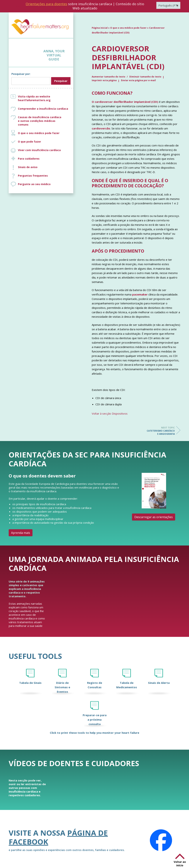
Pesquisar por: (21, 74)
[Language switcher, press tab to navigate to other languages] (168, 5)
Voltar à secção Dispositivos (110, 413)
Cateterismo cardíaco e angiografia (160, 431)
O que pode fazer (29, 142)
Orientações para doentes (46, 4)
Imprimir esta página (104, 80)
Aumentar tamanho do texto (109, 77)
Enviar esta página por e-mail (138, 80)
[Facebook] (161, 840)
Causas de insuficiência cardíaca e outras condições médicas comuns (45, 121)
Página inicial (100, 28)
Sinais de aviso (28, 167)
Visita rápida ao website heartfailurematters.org (34, 98)
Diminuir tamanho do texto (145, 77)
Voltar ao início (180, 864)
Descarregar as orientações (154, 517)
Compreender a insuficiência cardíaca (43, 109)
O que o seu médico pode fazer (39, 133)
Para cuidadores (29, 159)
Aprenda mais (21, 533)
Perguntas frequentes (33, 176)
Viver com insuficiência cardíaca (39, 150)
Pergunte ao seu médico (34, 184)
